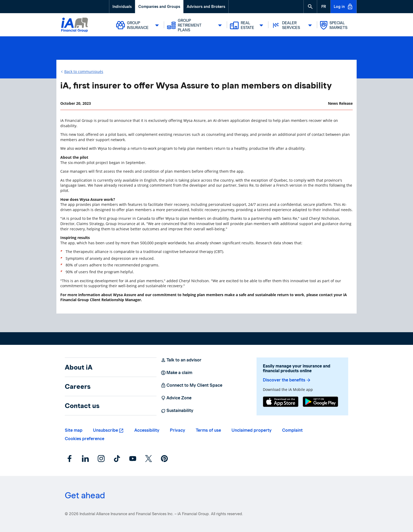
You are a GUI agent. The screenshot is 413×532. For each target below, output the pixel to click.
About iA (79, 367)
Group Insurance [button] (139, 25)
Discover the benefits (287, 380)
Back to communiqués (84, 71)
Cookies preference (85, 439)
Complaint (292, 430)
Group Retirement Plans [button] (196, 25)
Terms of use (208, 430)
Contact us (82, 406)
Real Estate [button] (248, 25)
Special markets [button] (334, 25)
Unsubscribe (105, 430)
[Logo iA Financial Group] (75, 26)
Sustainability (177, 411)
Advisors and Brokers (206, 7)
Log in (343, 7)
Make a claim (176, 373)
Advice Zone (176, 398)
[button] (310, 7)
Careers (78, 386)
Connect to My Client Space (191, 385)
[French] (324, 7)
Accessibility (147, 430)
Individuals (122, 7)
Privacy (178, 430)
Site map (74, 430)
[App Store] (281, 402)
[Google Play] (320, 402)
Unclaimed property (252, 430)
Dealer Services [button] (293, 25)
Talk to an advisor (181, 360)
